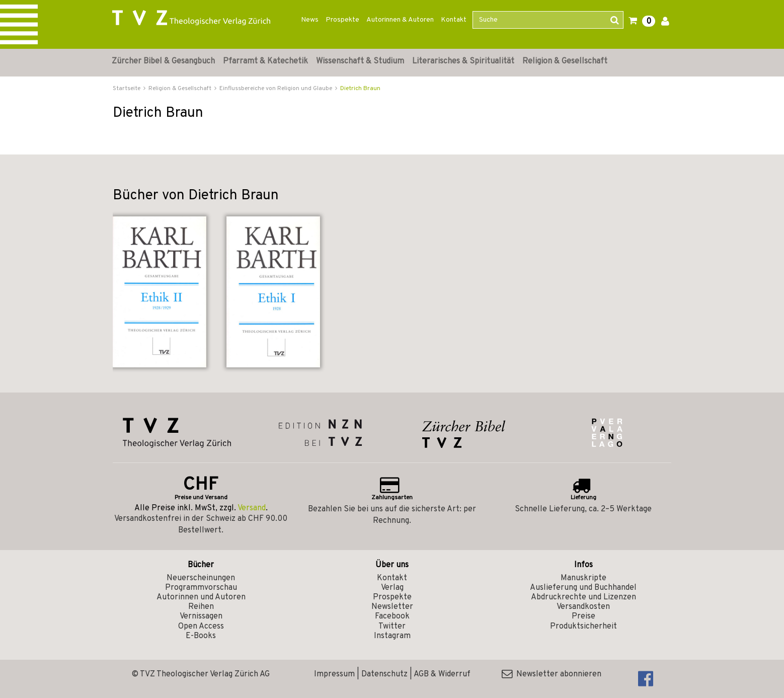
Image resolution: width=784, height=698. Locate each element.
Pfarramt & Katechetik (265, 61)
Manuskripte (583, 578)
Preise (583, 616)
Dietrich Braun (360, 89)
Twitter (392, 627)
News (310, 20)
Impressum (334, 674)
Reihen (201, 607)
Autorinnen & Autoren (400, 20)
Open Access (201, 627)
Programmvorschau (201, 588)
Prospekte (342, 20)
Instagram (392, 636)
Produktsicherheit (583, 627)
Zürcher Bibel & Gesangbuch (163, 61)
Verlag (392, 588)
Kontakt (454, 20)
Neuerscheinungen (201, 578)
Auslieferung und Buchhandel (583, 588)
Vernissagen (201, 616)
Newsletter (392, 607)
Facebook (392, 616)
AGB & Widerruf (442, 674)
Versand (252, 508)
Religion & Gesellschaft (565, 61)
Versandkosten (583, 607)
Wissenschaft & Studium (360, 61)
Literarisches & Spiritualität (463, 61)
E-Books (201, 636)
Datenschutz (384, 674)
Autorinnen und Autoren (201, 597)
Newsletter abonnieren (552, 674)
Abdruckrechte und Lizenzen (583, 597)
